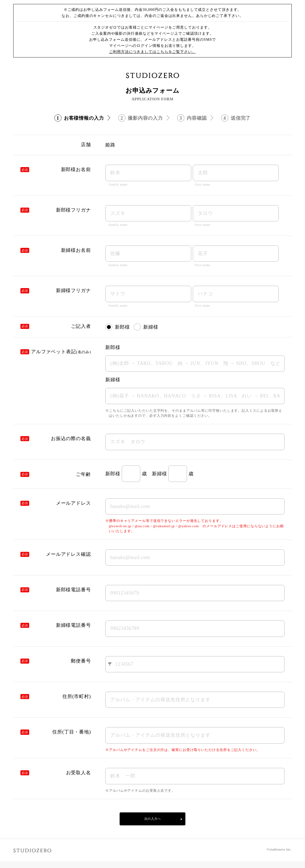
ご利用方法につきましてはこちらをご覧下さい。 (152, 52)
